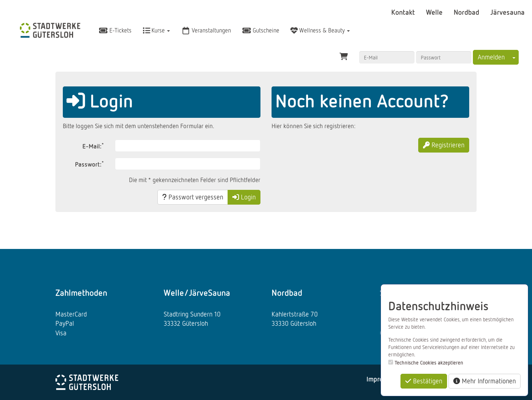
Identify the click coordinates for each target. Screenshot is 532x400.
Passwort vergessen (193, 197)
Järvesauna (507, 12)
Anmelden (491, 57)
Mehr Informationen (485, 381)
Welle (435, 12)
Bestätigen (424, 381)
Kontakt (404, 12)
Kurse (156, 30)
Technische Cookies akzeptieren (429, 363)
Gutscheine (261, 30)
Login (244, 197)
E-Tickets (115, 30)
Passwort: (89, 164)
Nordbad (467, 12)
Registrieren (444, 145)
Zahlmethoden (81, 293)
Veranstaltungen (206, 30)
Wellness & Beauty (320, 30)
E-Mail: (93, 146)
